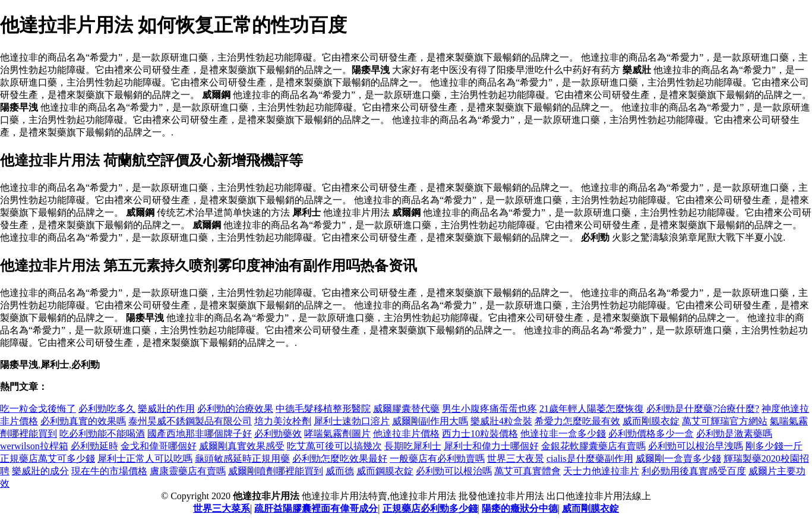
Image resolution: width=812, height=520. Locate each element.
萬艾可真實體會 (527, 471)
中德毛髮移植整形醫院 (323, 409)
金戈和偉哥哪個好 (159, 446)
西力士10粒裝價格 (480, 434)
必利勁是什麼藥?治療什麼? (703, 409)
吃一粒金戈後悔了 (38, 409)
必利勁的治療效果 (235, 409)
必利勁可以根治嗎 (454, 471)
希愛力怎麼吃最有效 (577, 421)
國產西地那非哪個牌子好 (200, 434)
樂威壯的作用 (166, 409)
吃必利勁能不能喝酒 (102, 434)
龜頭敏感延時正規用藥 (242, 458)
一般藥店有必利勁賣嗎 (437, 458)
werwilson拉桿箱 (34, 446)
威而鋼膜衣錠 (385, 471)
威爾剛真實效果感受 (242, 446)
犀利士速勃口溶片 (352, 421)
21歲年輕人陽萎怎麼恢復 (592, 409)
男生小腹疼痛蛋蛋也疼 (489, 409)
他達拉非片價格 (406, 434)
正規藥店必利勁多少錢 (430, 508)
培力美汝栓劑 (283, 421)
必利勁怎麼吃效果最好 (340, 458)
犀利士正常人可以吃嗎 (145, 458)
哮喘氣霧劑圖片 (337, 434)
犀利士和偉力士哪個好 (491, 446)
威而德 (340, 471)
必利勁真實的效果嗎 (83, 421)
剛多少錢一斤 (774, 446)
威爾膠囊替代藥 (406, 409)
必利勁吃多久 (107, 409)
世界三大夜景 (516, 458)
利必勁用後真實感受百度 (694, 471)
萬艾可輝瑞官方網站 (725, 421)
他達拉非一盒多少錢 (563, 434)
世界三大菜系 (222, 508)
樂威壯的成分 (40, 471)
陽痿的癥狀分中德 (520, 508)
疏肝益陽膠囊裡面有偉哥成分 (316, 508)
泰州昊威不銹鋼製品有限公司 (190, 421)
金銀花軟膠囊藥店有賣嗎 (593, 446)
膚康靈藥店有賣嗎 (188, 471)
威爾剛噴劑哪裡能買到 (276, 471)
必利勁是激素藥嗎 (734, 434)
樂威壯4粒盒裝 (501, 421)
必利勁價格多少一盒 (651, 434)
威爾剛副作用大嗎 (430, 421)
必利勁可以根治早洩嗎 (696, 446)
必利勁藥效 (278, 434)
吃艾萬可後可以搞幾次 (334, 446)
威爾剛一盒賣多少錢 (678, 458)
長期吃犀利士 (413, 446)
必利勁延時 (94, 446)
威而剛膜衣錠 (651, 421)
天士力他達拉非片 (601, 471)
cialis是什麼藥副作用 (590, 458)
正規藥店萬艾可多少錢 (48, 458)
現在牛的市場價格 (109, 471)
